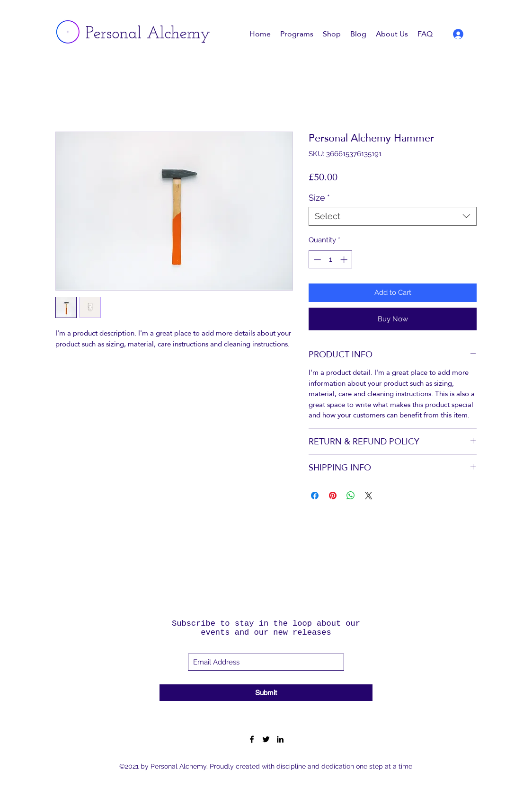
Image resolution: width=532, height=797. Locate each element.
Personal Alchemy (148, 34)
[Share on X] (369, 496)
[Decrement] (316, 260)
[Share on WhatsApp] (351, 496)
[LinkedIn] (280, 739)
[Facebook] (252, 739)
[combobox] (393, 216)
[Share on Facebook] (315, 496)
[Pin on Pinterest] (333, 496)
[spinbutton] (331, 260)
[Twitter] (266, 739)
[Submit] (266, 693)
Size (319, 198)
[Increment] (345, 260)
